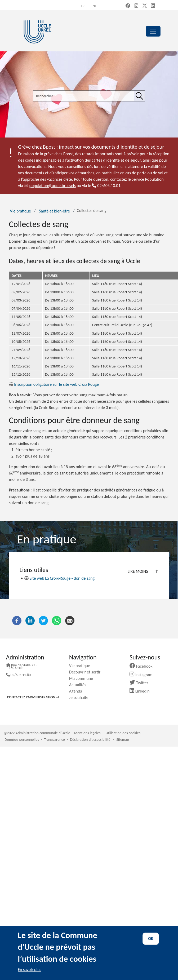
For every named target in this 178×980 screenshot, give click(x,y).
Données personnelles (22, 740)
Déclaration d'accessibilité (90, 740)
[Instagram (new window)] (136, 6)
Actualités (80, 685)
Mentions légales (87, 733)
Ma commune (83, 678)
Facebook (143, 666)
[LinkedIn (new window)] (153, 6)
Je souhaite (81, 697)
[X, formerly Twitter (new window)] (145, 6)
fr (83, 6)
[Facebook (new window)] (128, 6)
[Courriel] (70, 620)
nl (94, 6)
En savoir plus (30, 970)
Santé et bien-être (54, 211)
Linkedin (142, 691)
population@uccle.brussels (50, 186)
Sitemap (123, 740)
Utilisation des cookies (123, 733)
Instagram (143, 675)
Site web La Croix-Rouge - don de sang (59, 578)
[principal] (153, 31)
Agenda (78, 691)
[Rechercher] (139, 96)
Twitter (141, 683)
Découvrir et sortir (87, 672)
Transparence (54, 740)
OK (151, 939)
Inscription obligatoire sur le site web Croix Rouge (54, 384)
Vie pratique (21, 211)
